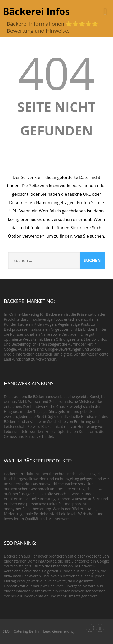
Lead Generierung (58, 631)
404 (57, 73)
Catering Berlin (26, 631)
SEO (6, 631)
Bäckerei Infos (36, 11)
